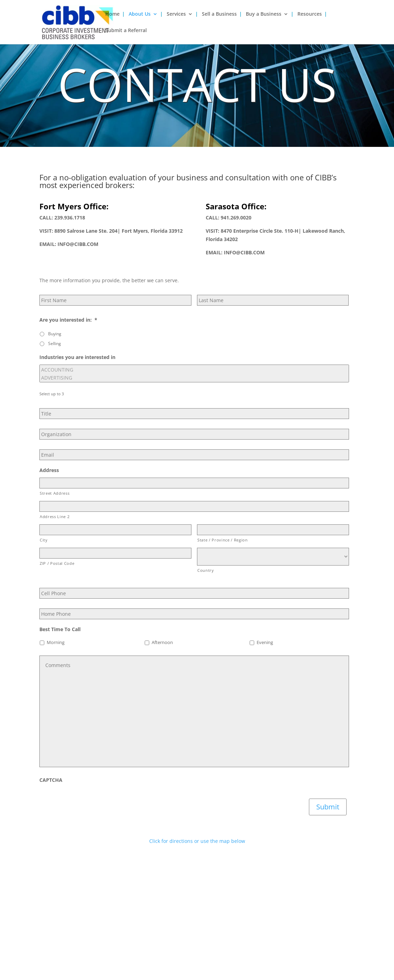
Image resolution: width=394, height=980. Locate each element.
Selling (55, 343)
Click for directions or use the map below (197, 841)
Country (206, 570)
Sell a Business (219, 14)
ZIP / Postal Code (57, 563)
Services (176, 14)
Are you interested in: (68, 320)
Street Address (55, 493)
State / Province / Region (223, 540)
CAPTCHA (51, 780)
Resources (310, 14)
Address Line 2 (55, 517)
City (44, 540)
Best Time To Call (60, 629)
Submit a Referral (126, 31)
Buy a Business (264, 14)
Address (49, 470)
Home (112, 14)
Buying (55, 334)
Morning (56, 642)
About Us (140, 14)
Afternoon (162, 642)
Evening (265, 642)
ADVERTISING (194, 378)
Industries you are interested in (77, 357)
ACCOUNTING (194, 370)
